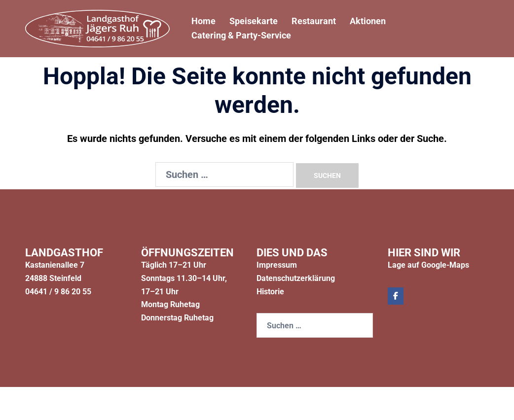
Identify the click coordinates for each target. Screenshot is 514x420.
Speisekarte (254, 21)
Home (203, 21)
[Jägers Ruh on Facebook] (396, 296)
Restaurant (314, 21)
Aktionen (368, 21)
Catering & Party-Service (241, 36)
